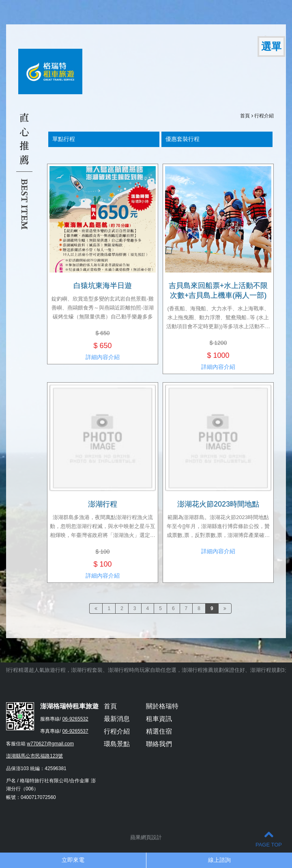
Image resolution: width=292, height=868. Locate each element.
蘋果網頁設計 (146, 837)
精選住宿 (159, 731)
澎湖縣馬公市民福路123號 (34, 756)
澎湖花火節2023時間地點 (218, 504)
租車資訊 (159, 719)
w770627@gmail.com (50, 744)
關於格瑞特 (162, 706)
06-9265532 (75, 719)
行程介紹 (264, 116)
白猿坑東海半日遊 (103, 286)
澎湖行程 (103, 504)
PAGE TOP (269, 839)
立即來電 (73, 860)
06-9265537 (75, 731)
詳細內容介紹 (103, 357)
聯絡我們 (159, 744)
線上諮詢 (219, 860)
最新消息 (117, 719)
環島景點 (117, 744)
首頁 (245, 116)
